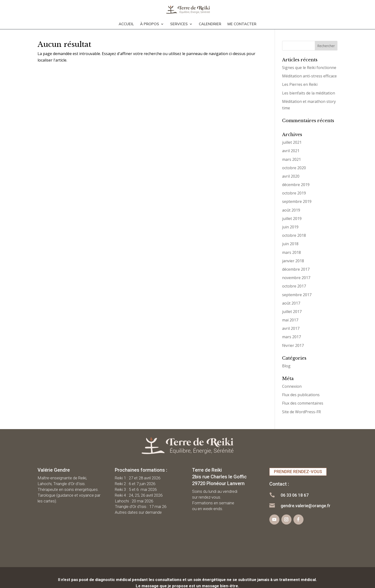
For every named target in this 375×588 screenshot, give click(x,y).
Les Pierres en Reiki (300, 84)
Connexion (292, 386)
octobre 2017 (294, 286)
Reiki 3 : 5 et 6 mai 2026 (136, 489)
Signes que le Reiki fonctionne (309, 68)
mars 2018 (291, 252)
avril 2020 (291, 176)
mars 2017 (291, 337)
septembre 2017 (297, 295)
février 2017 (293, 345)
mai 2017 (290, 320)
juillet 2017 (292, 312)
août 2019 (291, 210)
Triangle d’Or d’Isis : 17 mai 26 (141, 507)
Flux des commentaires (303, 403)
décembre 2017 (296, 269)
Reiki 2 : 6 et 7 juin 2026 (135, 484)
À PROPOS (150, 22)
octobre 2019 (294, 193)
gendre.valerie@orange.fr (306, 506)
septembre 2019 (297, 201)
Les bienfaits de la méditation (309, 93)
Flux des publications (301, 395)
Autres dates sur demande (138, 512)
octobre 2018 (294, 235)
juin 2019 (290, 227)
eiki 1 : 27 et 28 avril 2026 (139, 478)
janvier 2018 (293, 261)
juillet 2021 (292, 142)
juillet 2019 (292, 219)
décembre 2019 (296, 185)
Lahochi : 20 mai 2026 (134, 501)
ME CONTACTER (242, 22)
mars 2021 (291, 159)
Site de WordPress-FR (301, 412)
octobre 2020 (294, 168)
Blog (286, 366)
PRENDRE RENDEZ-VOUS (298, 472)
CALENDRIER (210, 22)
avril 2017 (291, 328)
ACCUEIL (126, 22)
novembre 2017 (296, 278)
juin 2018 (290, 244)
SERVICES (179, 22)
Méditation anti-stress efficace (309, 76)
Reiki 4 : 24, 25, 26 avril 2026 (139, 495)
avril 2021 (291, 151)
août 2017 (291, 303)
